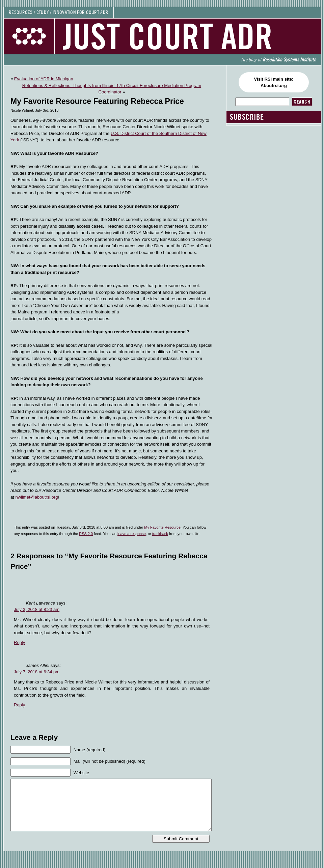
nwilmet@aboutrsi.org (36, 497)
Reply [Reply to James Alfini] (19, 705)
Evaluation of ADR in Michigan (44, 79)
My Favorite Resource (162, 527)
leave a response (132, 534)
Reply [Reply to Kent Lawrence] (19, 642)
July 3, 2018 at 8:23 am (37, 609)
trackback (160, 534)
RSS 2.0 (86, 534)
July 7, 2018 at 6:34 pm (37, 672)
